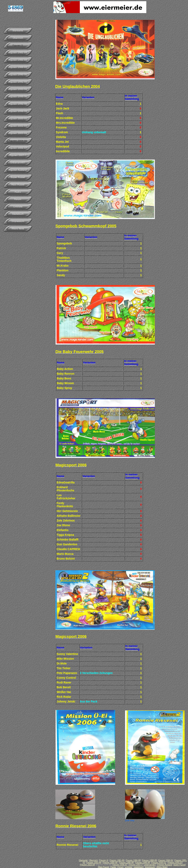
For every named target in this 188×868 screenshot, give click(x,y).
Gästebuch (139, 867)
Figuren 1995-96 (110, 863)
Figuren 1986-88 (133, 860)
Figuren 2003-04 (87, 865)
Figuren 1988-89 (149, 860)
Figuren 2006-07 (120, 865)
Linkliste (129, 867)
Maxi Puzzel (104, 867)
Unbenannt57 (150, 865)
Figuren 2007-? (136, 865)
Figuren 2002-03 (175, 863)
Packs (113, 867)
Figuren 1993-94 (94, 863)
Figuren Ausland (165, 865)
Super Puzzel (179, 865)
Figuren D (104, 860)
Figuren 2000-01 (159, 863)
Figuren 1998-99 (142, 863)
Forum (121, 867)
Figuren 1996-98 (126, 863)
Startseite (83, 860)
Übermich (93, 860)
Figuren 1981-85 (117, 860)
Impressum (150, 867)
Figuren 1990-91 (166, 860)
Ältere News (162, 867)
